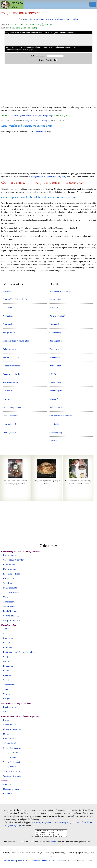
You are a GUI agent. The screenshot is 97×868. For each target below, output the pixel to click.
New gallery (8, 316)
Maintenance (55, 357)
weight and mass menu (48, 19)
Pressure (7, 675)
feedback (53, 843)
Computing (8, 638)
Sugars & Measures (12, 748)
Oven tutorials (55, 299)
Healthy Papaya (56, 391)
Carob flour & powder (13, 560)
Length (6, 657)
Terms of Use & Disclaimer (28, 862)
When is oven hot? (57, 316)
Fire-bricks (7, 391)
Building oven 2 (9, 432)
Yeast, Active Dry (11, 753)
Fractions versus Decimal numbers (19, 652)
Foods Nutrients (11, 611)
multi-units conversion (37, 131)
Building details (9, 349)
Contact (44, 862)
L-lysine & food (56, 399)
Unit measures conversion (60, 291)
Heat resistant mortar (11, 366)
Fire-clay (7, 399)
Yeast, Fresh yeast (12, 762)
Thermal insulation (11, 382)
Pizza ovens (8, 308)
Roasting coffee (56, 341)
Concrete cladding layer (13, 374)
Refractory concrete (11, 357)
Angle (6, 629)
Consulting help (56, 432)
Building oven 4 (56, 407)
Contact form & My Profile (61, 416)
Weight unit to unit (12, 776)
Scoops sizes (9, 606)
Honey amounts (10, 569)
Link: (30, 838)
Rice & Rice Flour (12, 574)
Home (12, 5)
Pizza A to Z (54, 308)
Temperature (9, 602)
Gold (5, 712)
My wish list (55, 424)
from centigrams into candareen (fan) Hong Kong (32, 115)
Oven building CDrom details (15, 299)
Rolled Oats (9, 578)
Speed (6, 680)
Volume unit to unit (12, 771)
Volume (7, 694)
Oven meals (8, 324)
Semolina (7, 583)
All (19, 616)
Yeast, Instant (9, 767)
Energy (6, 643)
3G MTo (53, 374)
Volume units (9, 616)
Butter (6, 720)
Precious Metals (11, 707)
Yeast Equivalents (11, 592)
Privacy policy (10, 862)
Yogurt (6, 597)
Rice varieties (10, 739)
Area (5, 633)
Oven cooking (55, 332)
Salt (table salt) (10, 743)
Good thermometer (11, 416)
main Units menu (32, 19)
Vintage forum (9, 332)
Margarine (8, 734)
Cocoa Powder (10, 725)
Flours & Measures (12, 729)
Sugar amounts (10, 588)
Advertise (52, 862)
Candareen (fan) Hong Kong (68, 19)
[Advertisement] (48, 86)
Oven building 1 (9, 424)
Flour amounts (10, 564)
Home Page (8, 291)
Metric (6, 661)
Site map (53, 441)
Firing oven (54, 349)
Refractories (9, 794)
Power (6, 671)
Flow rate (8, 647)
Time (5, 689)
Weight (6, 699)
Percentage (8, 666)
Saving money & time (12, 407)
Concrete (7, 784)
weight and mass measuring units (38, 120)
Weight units (9, 620)
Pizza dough (54, 324)
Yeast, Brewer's (10, 757)
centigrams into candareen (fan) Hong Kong (48, 177)
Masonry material (11, 789)
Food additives (56, 382)
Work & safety (55, 366)
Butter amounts (10, 555)
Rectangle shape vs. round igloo (16, 341)
